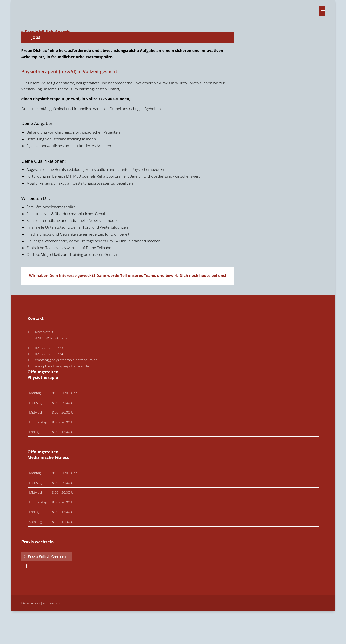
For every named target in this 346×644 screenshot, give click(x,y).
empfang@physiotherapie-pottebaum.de (66, 360)
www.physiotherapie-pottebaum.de (62, 366)
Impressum (51, 603)
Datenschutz (31, 603)
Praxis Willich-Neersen (47, 556)
